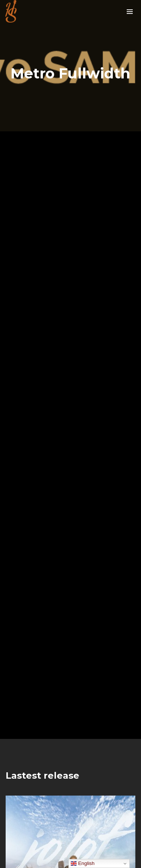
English (83, 863)
